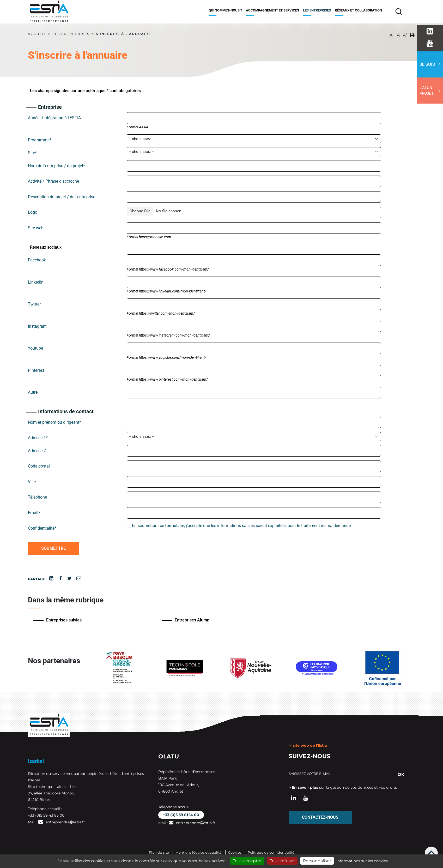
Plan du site (159, 852)
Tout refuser (282, 861)
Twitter (34, 304)
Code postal (39, 466)
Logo (33, 212)
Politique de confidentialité (271, 852)
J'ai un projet (427, 91)
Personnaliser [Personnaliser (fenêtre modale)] (317, 861)
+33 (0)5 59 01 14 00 (181, 815)
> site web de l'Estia (308, 745)
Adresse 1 (38, 438)
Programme (40, 140)
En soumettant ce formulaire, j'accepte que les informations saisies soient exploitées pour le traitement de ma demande (239, 526)
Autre (33, 392)
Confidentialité (42, 528)
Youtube (35, 348)
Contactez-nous (320, 817)
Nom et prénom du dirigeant (54, 422)
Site (32, 153)
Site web (36, 228)
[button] (412, 34)
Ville (32, 482)
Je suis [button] (427, 64)
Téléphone (37, 497)
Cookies (235, 852)
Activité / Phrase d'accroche (53, 181)
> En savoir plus (303, 787)
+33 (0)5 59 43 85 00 (46, 815)
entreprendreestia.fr (65, 822)
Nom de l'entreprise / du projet (56, 166)
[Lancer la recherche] (399, 12)
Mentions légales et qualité (199, 852)
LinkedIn (36, 282)
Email (34, 513)
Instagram (37, 326)
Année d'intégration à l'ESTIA (54, 118)
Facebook (37, 260)
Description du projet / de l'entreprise (62, 197)
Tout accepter (247, 861)
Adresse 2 (37, 451)
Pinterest (36, 370)
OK (401, 774)
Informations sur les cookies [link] (362, 861)
